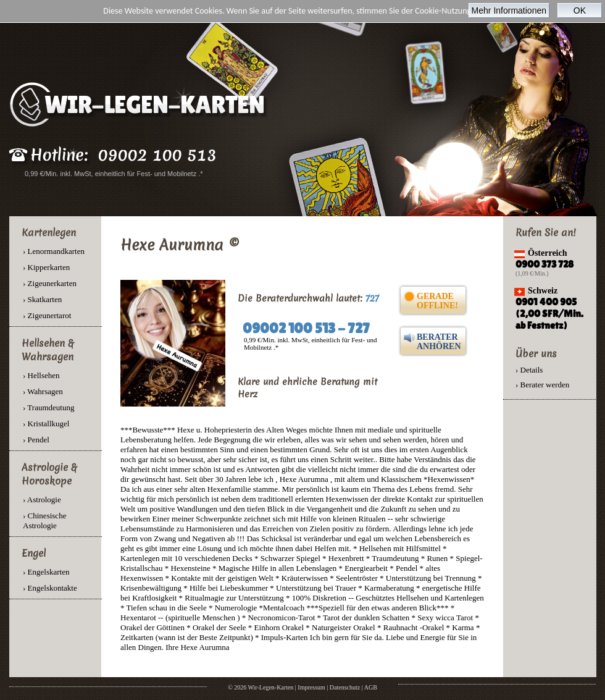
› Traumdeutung (48, 407)
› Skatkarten (42, 299)
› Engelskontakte (50, 588)
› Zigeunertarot (47, 315)
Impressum (311, 687)
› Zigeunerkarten (50, 283)
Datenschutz (345, 687)
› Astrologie (42, 500)
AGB (371, 687)
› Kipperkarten (46, 267)
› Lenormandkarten (54, 251)
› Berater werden (542, 385)
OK (580, 11)
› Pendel (36, 440)
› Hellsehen (41, 375)
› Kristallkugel (46, 424)
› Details (529, 370)
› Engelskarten (46, 572)
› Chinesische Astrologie (44, 521)
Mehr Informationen (509, 11)
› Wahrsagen (43, 391)
